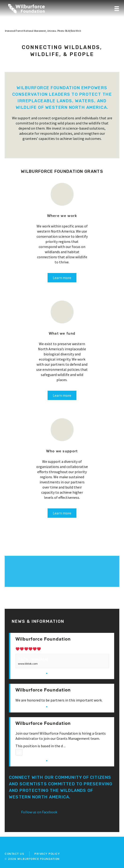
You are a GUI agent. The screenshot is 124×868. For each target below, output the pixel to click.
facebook (6, 846)
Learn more (62, 278)
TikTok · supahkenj (33, 659)
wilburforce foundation (39, 859)
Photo (25, 752)
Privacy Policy (47, 854)
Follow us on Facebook (39, 812)
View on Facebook (30, 673)
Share (54, 673)
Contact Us (14, 854)
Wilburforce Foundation (43, 639)
